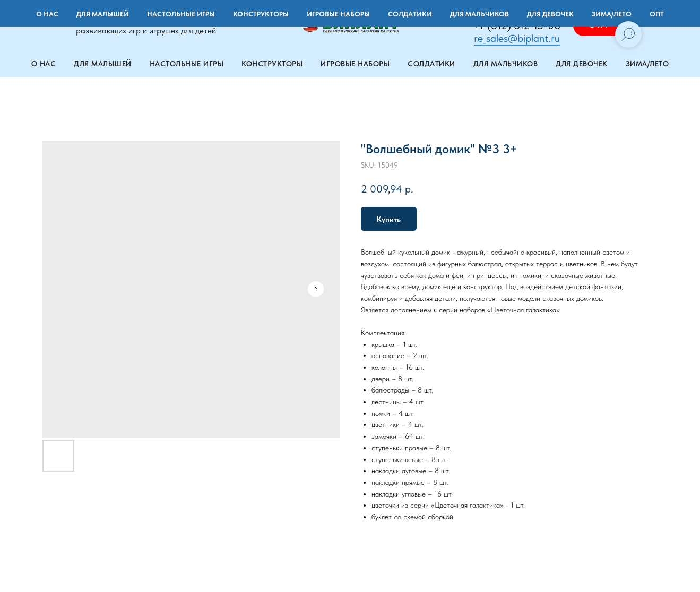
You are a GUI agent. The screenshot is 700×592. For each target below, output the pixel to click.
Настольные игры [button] (187, 64)
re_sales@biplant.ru (517, 38)
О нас (44, 64)
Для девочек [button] (582, 64)
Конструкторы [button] (272, 64)
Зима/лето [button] (647, 64)
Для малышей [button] (103, 64)
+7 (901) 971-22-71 (517, 13)
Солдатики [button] (431, 64)
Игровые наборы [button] (355, 64)
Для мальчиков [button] (506, 64)
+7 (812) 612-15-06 (517, 25)
